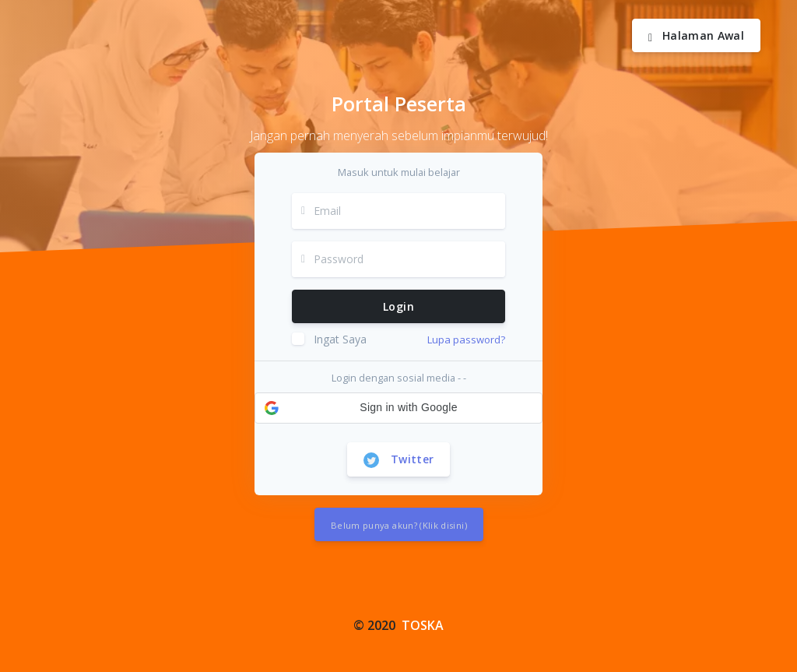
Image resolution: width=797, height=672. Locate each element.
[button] (398, 408)
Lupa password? (466, 340)
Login (398, 306)
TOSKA (423, 625)
